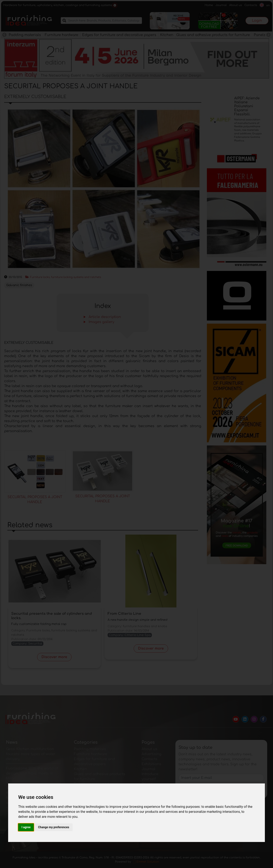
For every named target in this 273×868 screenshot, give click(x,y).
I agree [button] (26, 827)
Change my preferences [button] (53, 827)
